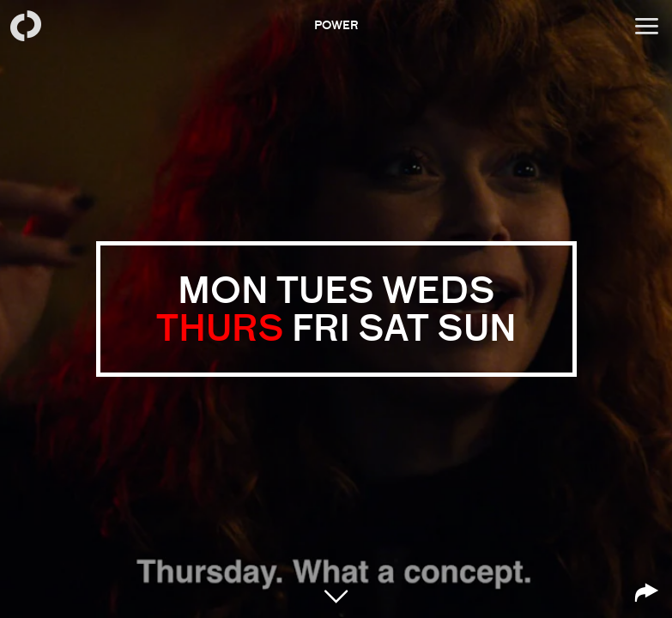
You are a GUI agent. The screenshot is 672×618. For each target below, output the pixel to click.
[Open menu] (646, 26)
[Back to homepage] (26, 26)
